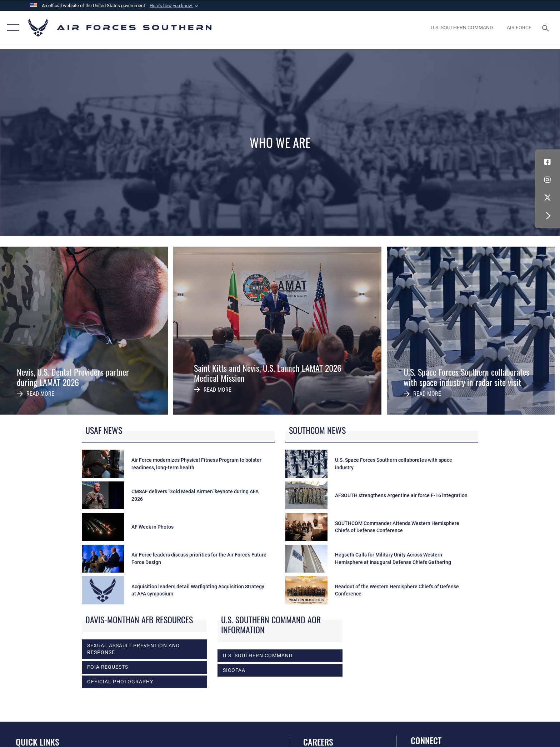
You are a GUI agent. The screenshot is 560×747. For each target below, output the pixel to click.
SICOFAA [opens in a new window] (234, 670)
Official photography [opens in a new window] (120, 682)
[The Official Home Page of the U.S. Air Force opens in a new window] (519, 28)
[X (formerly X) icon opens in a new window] (547, 198)
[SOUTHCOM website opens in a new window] (462, 28)
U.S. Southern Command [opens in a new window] (258, 656)
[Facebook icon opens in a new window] (547, 162)
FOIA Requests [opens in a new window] (108, 667)
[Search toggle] (547, 28)
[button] (175, 6)
